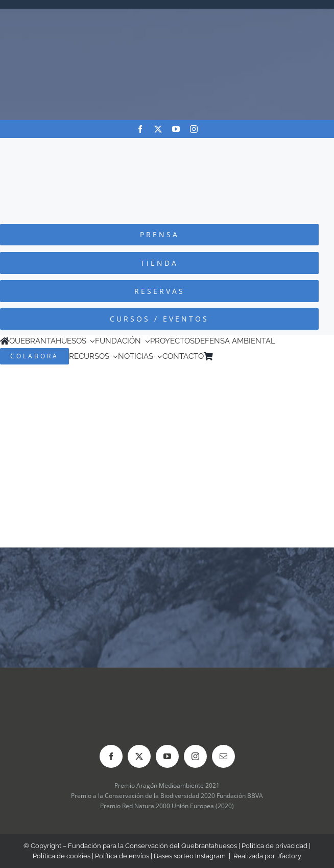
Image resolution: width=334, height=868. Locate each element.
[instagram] (194, 129)
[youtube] (176, 129)
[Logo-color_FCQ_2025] (167, 147)
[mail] (223, 756)
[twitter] (158, 129)
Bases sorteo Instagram (190, 856)
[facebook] (140, 129)
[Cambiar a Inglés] (232, 356)
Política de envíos (122, 856)
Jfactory (289, 856)
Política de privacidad (275, 846)
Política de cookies (62, 856)
